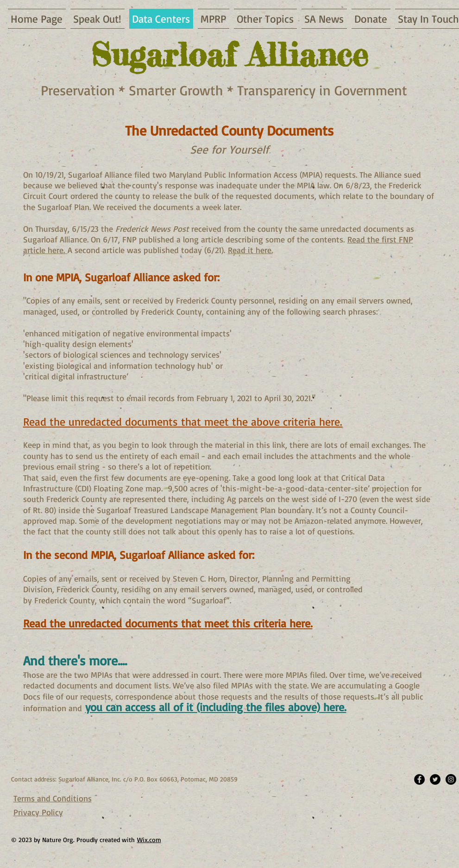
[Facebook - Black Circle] (419, 779)
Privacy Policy (38, 812)
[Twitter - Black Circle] (435, 779)
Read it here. (250, 250)
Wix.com (149, 840)
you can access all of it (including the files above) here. (216, 707)
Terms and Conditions (53, 798)
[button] (324, 19)
